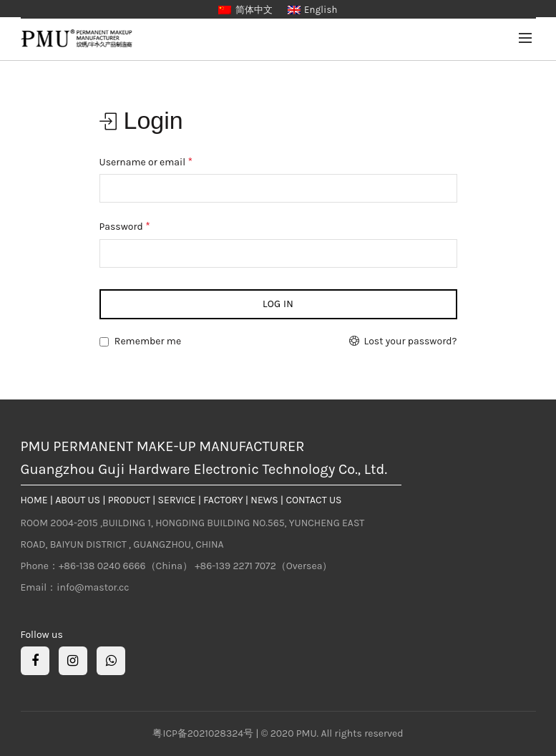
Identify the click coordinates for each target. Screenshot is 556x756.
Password (125, 226)
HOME (34, 500)
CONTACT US (313, 500)
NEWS (264, 500)
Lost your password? (411, 341)
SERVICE (177, 500)
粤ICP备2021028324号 (204, 733)
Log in (278, 304)
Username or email (146, 161)
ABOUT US (78, 500)
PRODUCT (129, 500)
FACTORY (223, 500)
